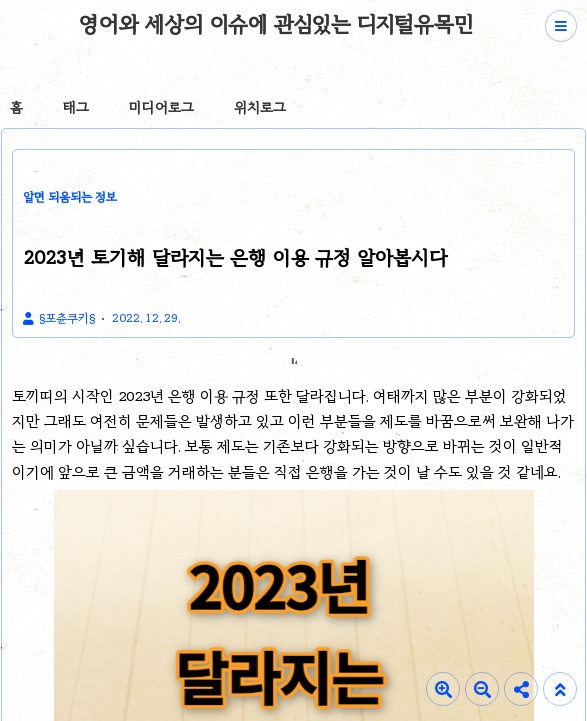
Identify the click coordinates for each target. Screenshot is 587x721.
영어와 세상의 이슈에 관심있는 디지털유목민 (275, 24)
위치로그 (260, 107)
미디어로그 (161, 107)
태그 (76, 107)
